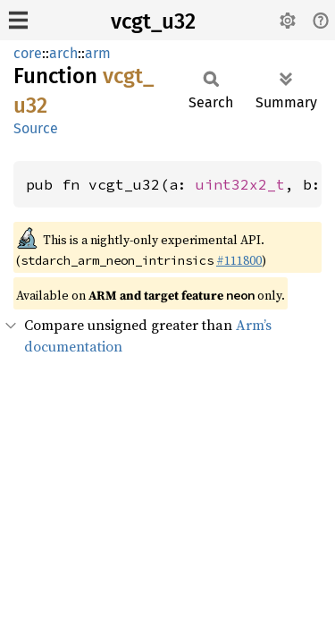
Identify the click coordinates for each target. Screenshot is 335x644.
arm (98, 53)
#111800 (239, 260)
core (28, 53)
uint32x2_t (240, 184)
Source (36, 128)
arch (63, 53)
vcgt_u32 (153, 21)
